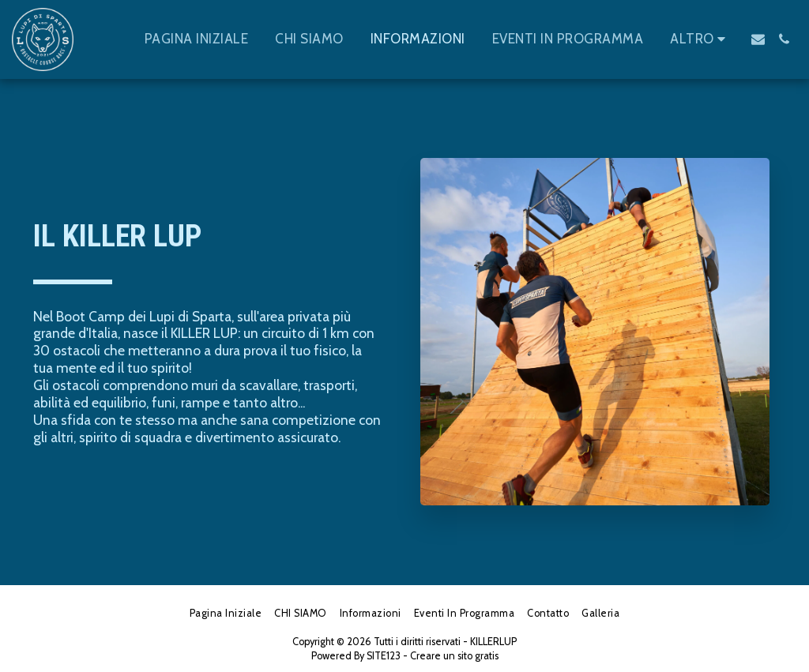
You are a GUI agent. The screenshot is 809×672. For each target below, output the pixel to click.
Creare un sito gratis (454, 656)
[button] (758, 39)
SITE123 (384, 656)
